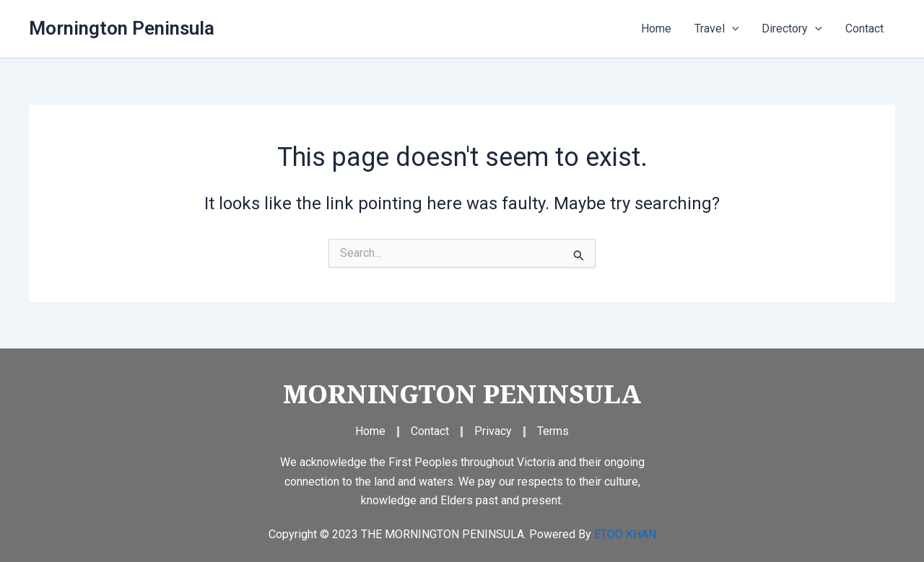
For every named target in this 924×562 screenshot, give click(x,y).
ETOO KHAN (625, 534)
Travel (717, 29)
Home (656, 28)
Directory (792, 29)
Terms (553, 431)
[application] (732, 29)
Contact (864, 28)
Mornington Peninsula (122, 28)
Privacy (493, 431)
